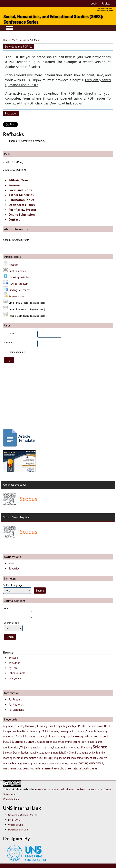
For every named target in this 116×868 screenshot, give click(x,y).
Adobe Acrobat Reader (22, 67)
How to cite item (19, 284)
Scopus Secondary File (16, 517)
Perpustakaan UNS (18, 830)
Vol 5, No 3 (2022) (22, 40)
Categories (15, 678)
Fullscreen (11, 113)
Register (107, 3)
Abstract (13, 265)
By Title (13, 668)
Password (9, 342)
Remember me (17, 352)
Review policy (17, 296)
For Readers (15, 700)
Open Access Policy (22, 205)
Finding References (20, 290)
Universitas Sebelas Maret (22, 815)
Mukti (37, 40)
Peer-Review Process (23, 210)
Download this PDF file (19, 47)
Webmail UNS (16, 825)
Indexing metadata (20, 277)
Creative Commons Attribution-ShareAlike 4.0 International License (74, 789)
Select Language (13, 585)
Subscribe (14, 569)
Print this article (18, 271)
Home (6, 40)
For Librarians (16, 710)
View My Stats (11, 799)
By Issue (13, 658)
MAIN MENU (10, 28)
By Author (14, 663)
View (11, 563)
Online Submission (22, 215)
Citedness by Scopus (15, 485)
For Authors (15, 705)
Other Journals (17, 673)
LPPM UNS (14, 820)
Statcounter (9, 794)
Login (94, 3)
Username (9, 333)
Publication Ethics (21, 200)
